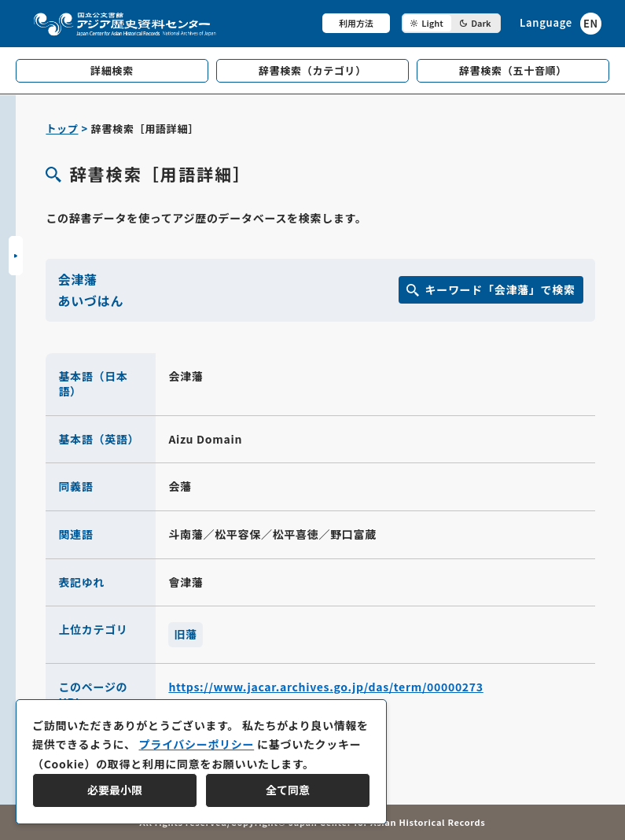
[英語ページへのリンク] (561, 23)
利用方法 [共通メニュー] (356, 23)
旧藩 (185, 634)
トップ (62, 129)
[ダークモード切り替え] (451, 23)
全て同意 (288, 790)
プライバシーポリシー (196, 744)
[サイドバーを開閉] (16, 256)
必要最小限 (115, 790)
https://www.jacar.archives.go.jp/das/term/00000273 (325, 687)
